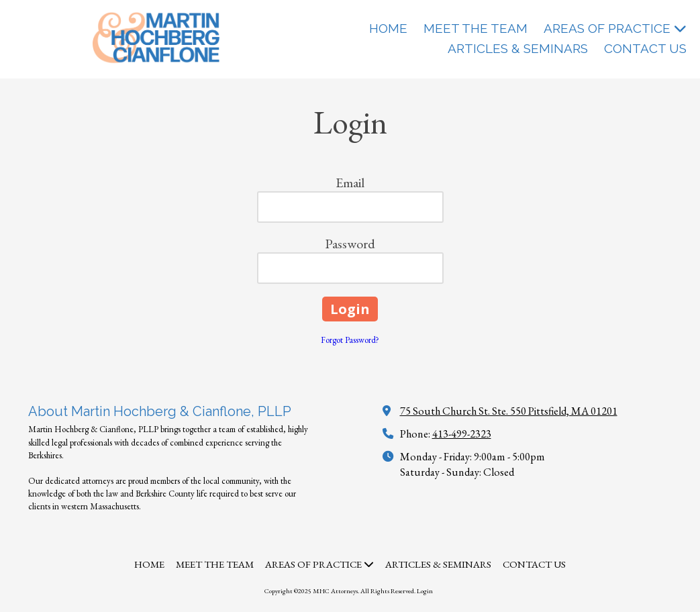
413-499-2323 (462, 434)
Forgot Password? (350, 340)
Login (425, 591)
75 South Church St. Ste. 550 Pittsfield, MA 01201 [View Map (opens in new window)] (509, 411)
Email (350, 183)
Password (350, 244)
